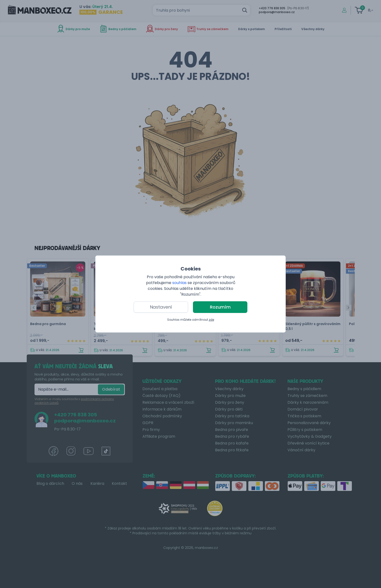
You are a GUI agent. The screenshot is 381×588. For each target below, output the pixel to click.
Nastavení (161, 307)
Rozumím (220, 307)
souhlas (179, 283)
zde (211, 320)
